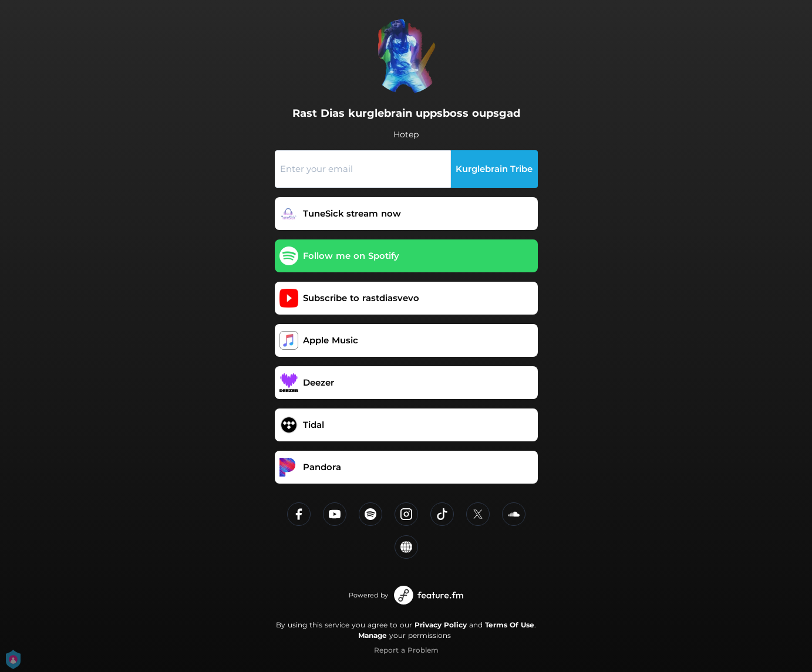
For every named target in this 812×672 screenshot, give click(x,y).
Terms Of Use (510, 625)
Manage (373, 635)
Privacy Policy (441, 625)
